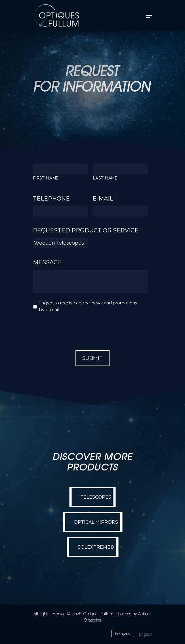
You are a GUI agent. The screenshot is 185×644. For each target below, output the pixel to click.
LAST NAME (105, 178)
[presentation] (76, 329)
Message (47, 262)
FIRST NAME (46, 178)
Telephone (51, 199)
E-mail (105, 199)
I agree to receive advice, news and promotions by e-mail (88, 306)
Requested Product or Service (88, 230)
